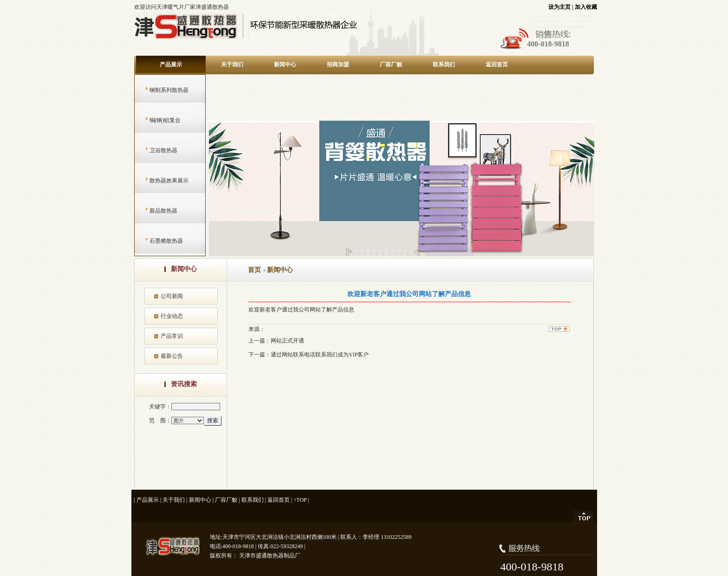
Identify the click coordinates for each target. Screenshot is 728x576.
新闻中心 (285, 65)
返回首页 (497, 65)
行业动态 (172, 316)
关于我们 (232, 65)
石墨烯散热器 (157, 241)
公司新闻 (172, 296)
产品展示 (171, 65)
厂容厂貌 (391, 65)
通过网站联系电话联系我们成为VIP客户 (320, 355)
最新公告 (172, 356)
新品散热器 (154, 211)
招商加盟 (338, 65)
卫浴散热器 (154, 150)
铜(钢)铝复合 (156, 120)
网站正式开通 (287, 341)
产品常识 (172, 336)
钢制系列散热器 (160, 90)
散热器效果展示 (160, 181)
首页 (254, 270)
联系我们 (444, 65)
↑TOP (300, 500)
